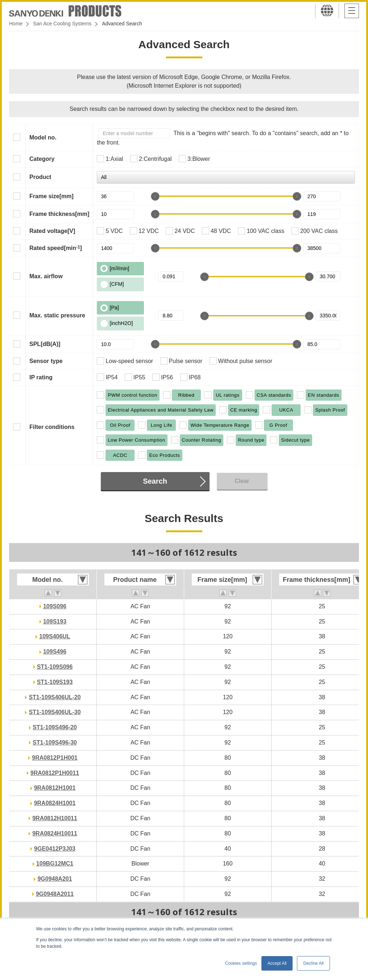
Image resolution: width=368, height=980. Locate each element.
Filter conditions (52, 427)
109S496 (55, 652)
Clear (242, 481)
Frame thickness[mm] (59, 214)
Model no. (43, 137)
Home (16, 24)
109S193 (55, 622)
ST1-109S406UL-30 (55, 712)
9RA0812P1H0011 (55, 773)
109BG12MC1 (55, 864)
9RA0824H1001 (55, 803)
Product (40, 177)
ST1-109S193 (55, 682)
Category (42, 159)
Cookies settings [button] (241, 963)
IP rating (41, 377)
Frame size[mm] (51, 196)
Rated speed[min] (56, 248)
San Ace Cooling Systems (62, 24)
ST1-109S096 (55, 667)
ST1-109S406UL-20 (55, 697)
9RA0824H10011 (55, 833)
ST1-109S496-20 (55, 727)
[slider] (155, 196)
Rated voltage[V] (52, 231)
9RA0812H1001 (55, 788)
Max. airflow (46, 276)
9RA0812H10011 (55, 818)
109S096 (55, 606)
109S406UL (55, 636)
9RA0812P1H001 (55, 758)
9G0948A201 (55, 879)
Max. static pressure (57, 315)
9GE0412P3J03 (55, 849)
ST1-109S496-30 (55, 743)
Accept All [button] (277, 963)
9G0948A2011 (55, 894)
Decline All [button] (313, 963)
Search (155, 481)
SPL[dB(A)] (45, 344)
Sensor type (46, 361)
